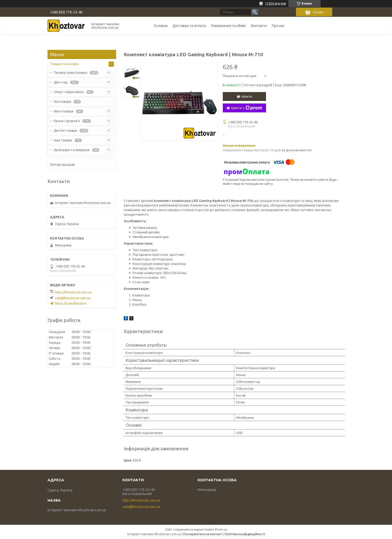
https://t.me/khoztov (71, 303)
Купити (247, 96)
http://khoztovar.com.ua (73, 292)
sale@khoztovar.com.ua (73, 298)
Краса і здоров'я (67, 121)
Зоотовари (62, 101)
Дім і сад (61, 82)
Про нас (278, 26)
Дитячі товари (65, 130)
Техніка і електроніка (70, 72)
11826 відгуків (276, 3)
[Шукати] (255, 12)
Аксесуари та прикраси (72, 150)
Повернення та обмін (228, 26)
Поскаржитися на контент (203, 534)
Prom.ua (221, 529)
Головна (161, 26)
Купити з (247, 108)
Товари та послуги (64, 64)
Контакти (259, 26)
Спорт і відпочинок (69, 92)
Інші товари (63, 140)
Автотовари (64, 111)
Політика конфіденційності (245, 534)
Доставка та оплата (189, 26)
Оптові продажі (62, 164)
